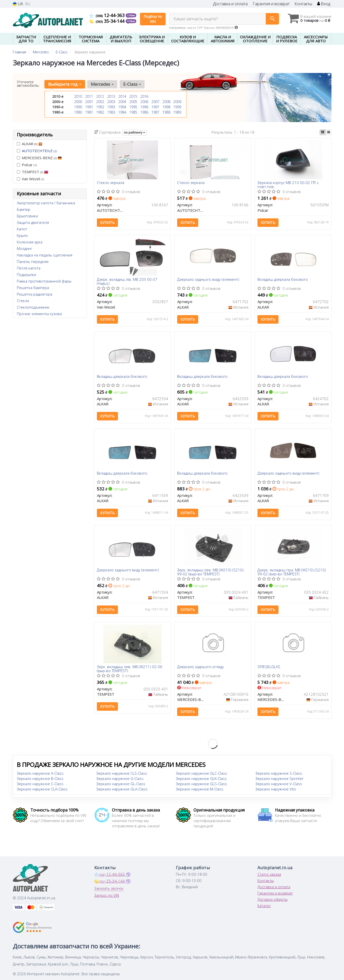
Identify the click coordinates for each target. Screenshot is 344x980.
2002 (100, 102)
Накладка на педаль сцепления (45, 255)
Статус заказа (269, 875)
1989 (177, 112)
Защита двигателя (33, 222)
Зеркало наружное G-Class (120, 780)
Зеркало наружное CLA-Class (42, 790)
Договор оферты (272, 901)
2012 (100, 96)
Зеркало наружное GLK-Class (201, 780)
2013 (111, 96)
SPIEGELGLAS (269, 668)
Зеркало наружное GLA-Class (122, 790)
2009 (177, 102)
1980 (78, 112)
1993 (111, 107)
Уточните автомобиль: (28, 83)
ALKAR (30, 144)
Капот (22, 229)
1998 (166, 107)
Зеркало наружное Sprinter (280, 780)
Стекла (23, 301)
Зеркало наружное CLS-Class (122, 774)
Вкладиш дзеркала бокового (283, 280)
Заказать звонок (109, 889)
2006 (144, 102)
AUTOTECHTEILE (39, 151)
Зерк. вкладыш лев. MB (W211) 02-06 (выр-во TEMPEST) (130, 670)
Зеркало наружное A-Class (40, 774)
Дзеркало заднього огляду (200, 668)
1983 (111, 112)
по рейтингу (134, 132)
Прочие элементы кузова (39, 314)
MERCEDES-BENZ (39, 158)
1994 (122, 107)
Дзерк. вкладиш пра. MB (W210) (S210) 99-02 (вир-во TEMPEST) (292, 572)
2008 (166, 102)
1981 (89, 112)
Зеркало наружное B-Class (40, 780)
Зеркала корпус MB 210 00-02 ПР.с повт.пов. (288, 185)
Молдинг (24, 248)
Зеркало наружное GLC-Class (201, 774)
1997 (155, 107)
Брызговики (27, 216)
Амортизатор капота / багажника (46, 203)
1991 (89, 107)
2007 (155, 102)
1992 (100, 107)
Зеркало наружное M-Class (200, 790)
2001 (89, 102)
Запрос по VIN (107, 897)
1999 (177, 107)
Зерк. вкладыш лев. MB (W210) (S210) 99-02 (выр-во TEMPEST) (210, 572)
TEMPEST (32, 172)
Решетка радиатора (35, 294)
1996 (144, 107)
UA (18, 4)
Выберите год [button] (65, 84)
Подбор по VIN (153, 19)
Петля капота (29, 268)
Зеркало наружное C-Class (40, 785)
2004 (122, 102)
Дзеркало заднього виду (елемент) (208, 280)
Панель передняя (33, 261)
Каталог (264, 907)
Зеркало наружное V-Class (279, 785)
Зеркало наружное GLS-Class (201, 785)
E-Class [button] (132, 84)
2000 (78, 102)
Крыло (22, 235)
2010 (78, 96)
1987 (155, 112)
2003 (111, 102)
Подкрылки (26, 275)
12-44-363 (108, 15)
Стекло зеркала (111, 183)
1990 (78, 107)
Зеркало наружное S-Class (279, 774)
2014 (122, 96)
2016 (144, 96)
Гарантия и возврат (271, 4)
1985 (133, 112)
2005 (133, 102)
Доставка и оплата (230, 4)
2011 (89, 96)
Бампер (24, 209)
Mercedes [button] (102, 84)
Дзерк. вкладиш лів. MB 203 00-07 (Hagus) (127, 282)
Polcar (27, 165)
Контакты (303, 4)
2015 (133, 96)
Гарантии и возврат (275, 894)
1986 (144, 112)
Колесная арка (30, 242)
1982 (100, 112)
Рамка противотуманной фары (44, 281)
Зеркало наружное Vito (276, 790)
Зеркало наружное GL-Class (121, 785)
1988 (166, 112)
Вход (324, 4)
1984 (122, 112)
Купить (107, 223)
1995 (133, 107)
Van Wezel (30, 179)
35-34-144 (108, 21)
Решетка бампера (33, 288)
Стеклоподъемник (33, 307)
